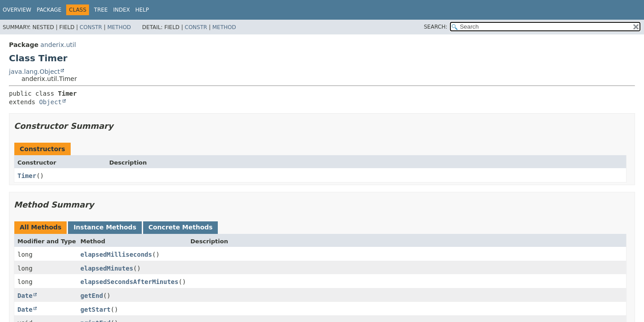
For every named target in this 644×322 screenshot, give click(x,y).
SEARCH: (436, 27)
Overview (17, 10)
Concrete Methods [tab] (181, 227)
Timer (27, 176)
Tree (101, 10)
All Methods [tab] (40, 227)
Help (142, 10)
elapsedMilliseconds (116, 254)
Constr (91, 27)
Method (119, 27)
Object (50, 102)
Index (122, 10)
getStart (95, 309)
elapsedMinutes (107, 268)
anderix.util (58, 45)
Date (25, 296)
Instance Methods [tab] (105, 227)
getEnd (92, 296)
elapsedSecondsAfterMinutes (129, 282)
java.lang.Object (34, 72)
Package (49, 10)
